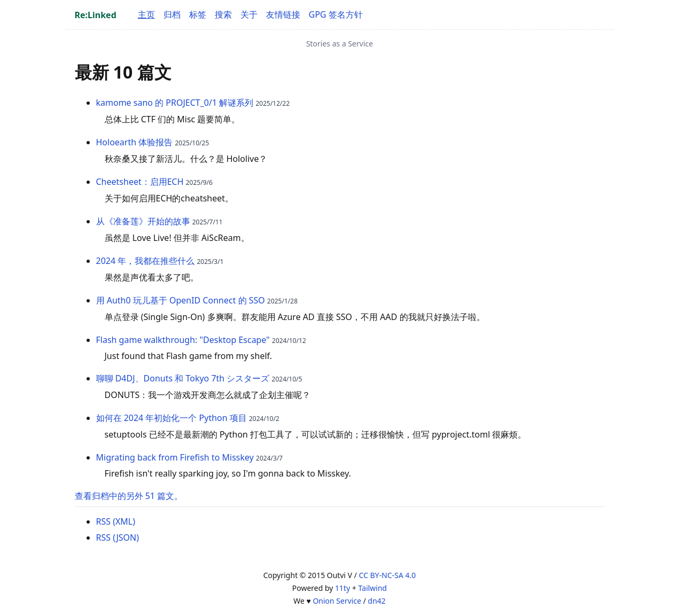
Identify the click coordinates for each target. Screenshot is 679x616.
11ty (342, 588)
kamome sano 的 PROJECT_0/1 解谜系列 (175, 103)
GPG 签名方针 (336, 14)
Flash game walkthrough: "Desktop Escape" (183, 340)
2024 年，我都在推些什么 (146, 261)
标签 (198, 14)
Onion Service (337, 601)
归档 (172, 14)
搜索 (223, 14)
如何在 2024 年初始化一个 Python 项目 (171, 418)
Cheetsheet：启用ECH (140, 182)
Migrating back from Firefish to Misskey (175, 457)
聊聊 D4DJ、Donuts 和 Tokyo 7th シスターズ (183, 378)
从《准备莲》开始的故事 (143, 221)
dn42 (377, 601)
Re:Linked (96, 15)
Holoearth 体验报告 (135, 142)
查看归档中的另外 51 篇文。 (129, 496)
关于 (249, 14)
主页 (146, 14)
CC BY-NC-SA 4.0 (388, 575)
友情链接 (283, 14)
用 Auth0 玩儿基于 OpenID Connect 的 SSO (181, 300)
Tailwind (373, 588)
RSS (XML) (116, 521)
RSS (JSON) (118, 537)
